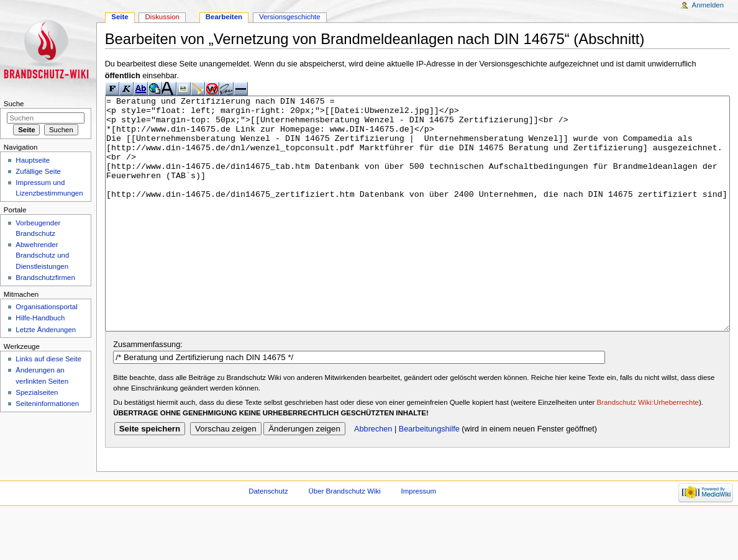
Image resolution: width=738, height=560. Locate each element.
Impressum (419, 538)
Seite (120, 17)
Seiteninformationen (47, 404)
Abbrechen (373, 476)
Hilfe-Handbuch (40, 318)
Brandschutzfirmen (45, 278)
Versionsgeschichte (290, 17)
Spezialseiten (37, 392)
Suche (14, 104)
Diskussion (162, 17)
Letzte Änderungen (46, 330)
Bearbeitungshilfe (429, 476)
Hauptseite (33, 160)
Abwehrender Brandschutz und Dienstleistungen (42, 255)
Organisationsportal (46, 307)
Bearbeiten (224, 17)
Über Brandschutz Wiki (345, 538)
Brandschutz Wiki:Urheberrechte (648, 449)
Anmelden (708, 5)
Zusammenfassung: (148, 391)
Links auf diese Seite (48, 359)
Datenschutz (268, 538)
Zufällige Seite (38, 171)
